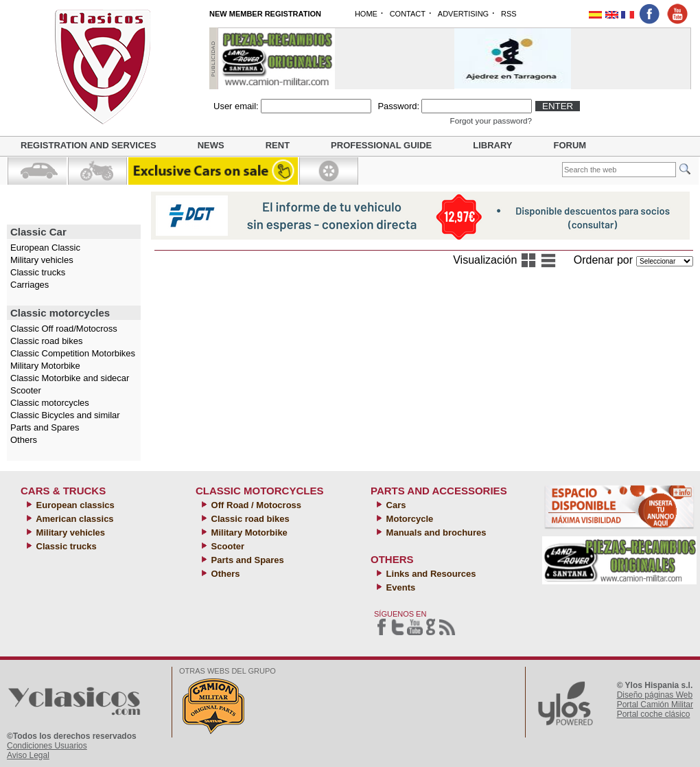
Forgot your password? (491, 121)
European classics (74, 505)
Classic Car (38, 232)
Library (492, 145)
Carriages (30, 285)
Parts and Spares (45, 427)
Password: (398, 106)
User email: (236, 106)
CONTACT (408, 14)
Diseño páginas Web (655, 695)
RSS (509, 14)
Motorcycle (408, 519)
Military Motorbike (45, 366)
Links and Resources (430, 574)
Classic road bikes (47, 341)
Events (399, 587)
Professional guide (381, 145)
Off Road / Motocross (255, 505)
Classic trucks (38, 272)
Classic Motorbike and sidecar (70, 378)
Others (24, 440)
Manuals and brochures (435, 533)
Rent (278, 145)
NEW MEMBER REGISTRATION (265, 14)
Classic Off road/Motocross (64, 329)
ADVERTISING (463, 14)
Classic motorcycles (60, 313)
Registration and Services (89, 145)
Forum (570, 145)
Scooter (26, 390)
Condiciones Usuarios (47, 746)
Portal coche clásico (654, 714)
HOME (366, 14)
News (211, 145)
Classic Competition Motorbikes (73, 353)
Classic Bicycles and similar (65, 415)
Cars (395, 505)
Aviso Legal (28, 755)
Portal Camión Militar (655, 705)
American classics (74, 519)
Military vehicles (42, 260)
